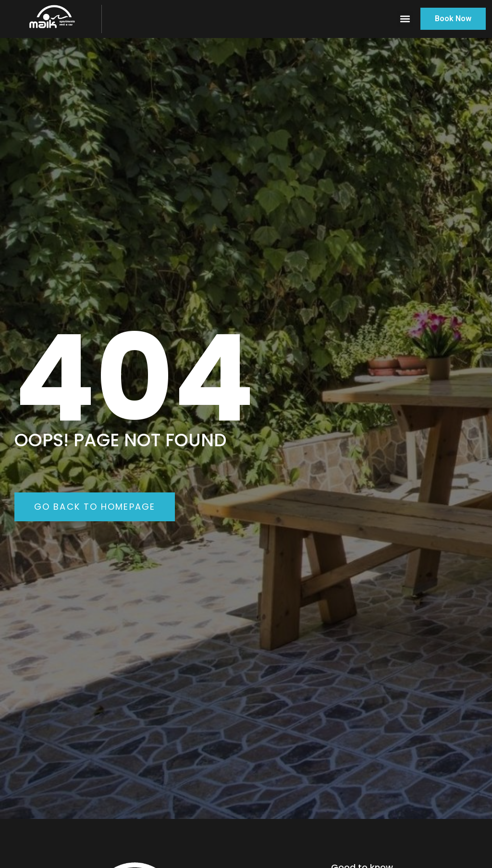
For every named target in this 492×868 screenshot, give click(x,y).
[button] (405, 19)
